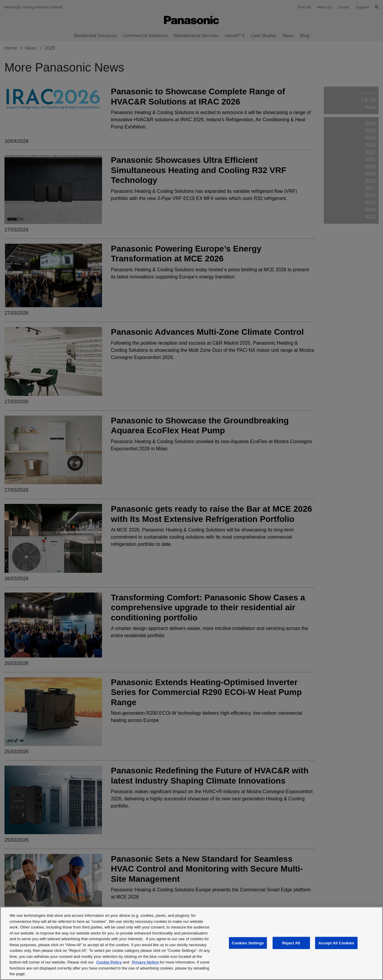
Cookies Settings (248, 943)
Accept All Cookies (336, 943)
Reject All (291, 943)
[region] (191, 943)
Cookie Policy (109, 962)
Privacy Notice (145, 962)
